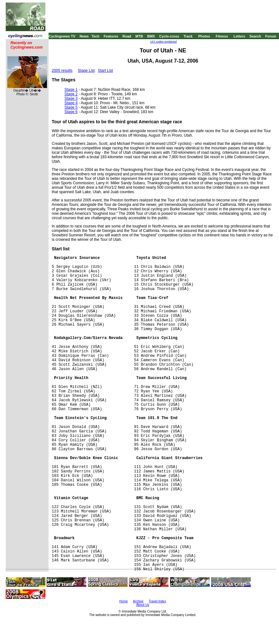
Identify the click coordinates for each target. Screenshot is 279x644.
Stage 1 (71, 90)
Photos (204, 36)
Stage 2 (71, 94)
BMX (151, 36)
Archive (138, 601)
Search (255, 36)
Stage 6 (71, 112)
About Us (143, 605)
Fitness (222, 36)
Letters (239, 36)
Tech (95, 36)
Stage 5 (71, 107)
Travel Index (158, 601)
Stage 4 (71, 103)
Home (124, 601)
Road (127, 36)
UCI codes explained (163, 42)
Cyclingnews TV (62, 36)
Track (188, 36)
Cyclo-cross (169, 36)
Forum (271, 36)
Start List (105, 71)
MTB (139, 36)
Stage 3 (71, 98)
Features (111, 36)
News (84, 36)
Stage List (86, 71)
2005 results (62, 71)
